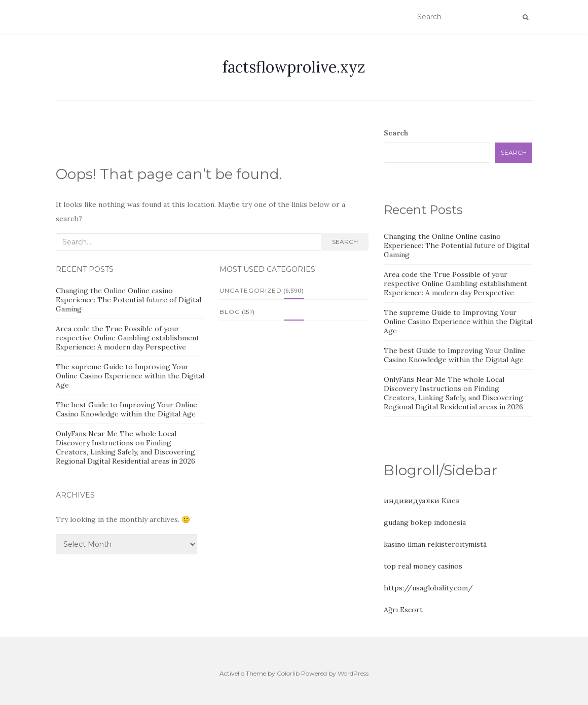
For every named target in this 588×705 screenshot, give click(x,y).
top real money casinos (423, 566)
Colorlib (288, 673)
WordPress (353, 673)
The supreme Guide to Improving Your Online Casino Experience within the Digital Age (130, 376)
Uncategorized (251, 290)
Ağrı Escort (403, 610)
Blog (230, 312)
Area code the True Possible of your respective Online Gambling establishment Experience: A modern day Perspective (127, 338)
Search (345, 242)
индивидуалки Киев (422, 501)
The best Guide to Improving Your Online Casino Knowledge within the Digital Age (126, 409)
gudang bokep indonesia (425, 522)
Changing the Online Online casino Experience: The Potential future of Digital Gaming (128, 300)
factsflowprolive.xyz (294, 67)
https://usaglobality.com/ (428, 588)
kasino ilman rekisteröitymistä (435, 544)
